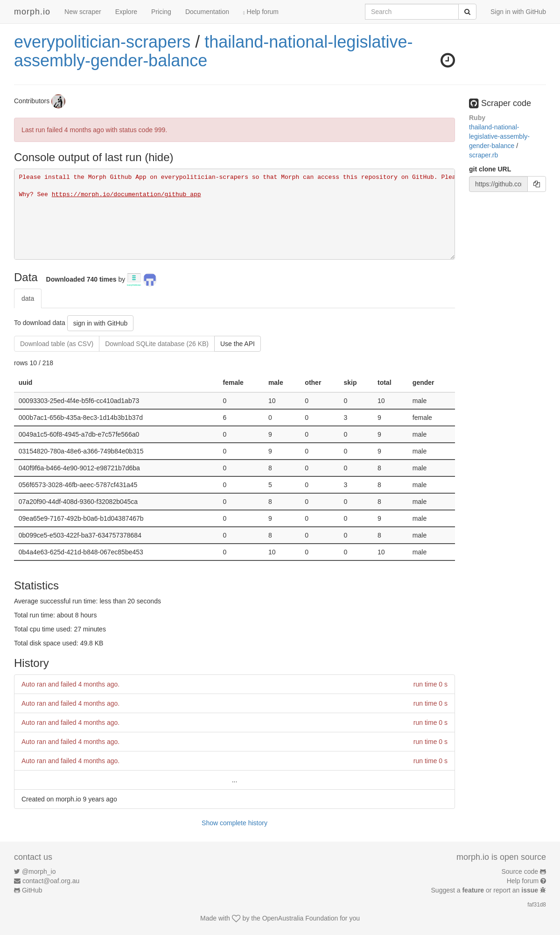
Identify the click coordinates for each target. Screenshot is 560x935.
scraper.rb (483, 155)
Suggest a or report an (486, 890)
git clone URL (490, 169)
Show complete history (234, 823)
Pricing (161, 12)
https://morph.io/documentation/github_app (126, 195)
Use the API (238, 344)
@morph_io (39, 871)
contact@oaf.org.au (51, 881)
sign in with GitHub (101, 323)
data (28, 298)
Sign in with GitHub (518, 12)
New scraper (83, 12)
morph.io (32, 12)
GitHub (32, 890)
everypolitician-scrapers (102, 42)
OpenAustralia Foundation (300, 918)
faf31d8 (537, 905)
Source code (520, 871)
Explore (126, 12)
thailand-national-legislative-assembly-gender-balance (213, 51)
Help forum (261, 12)
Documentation (207, 12)
